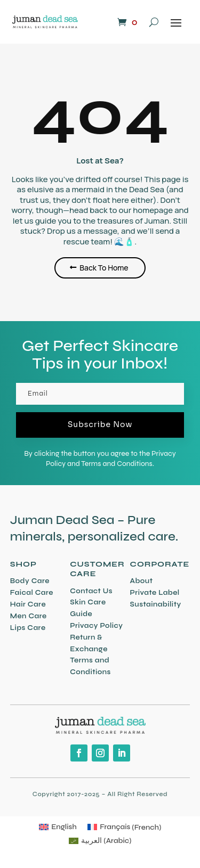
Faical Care (32, 593)
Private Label (155, 593)
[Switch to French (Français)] (125, 828)
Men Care (29, 616)
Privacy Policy (96, 626)
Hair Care (28, 604)
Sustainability (156, 604)
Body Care (30, 581)
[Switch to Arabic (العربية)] (100, 841)
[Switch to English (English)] (58, 828)
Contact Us (91, 591)
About (142, 581)
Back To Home (104, 268)
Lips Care (28, 628)
